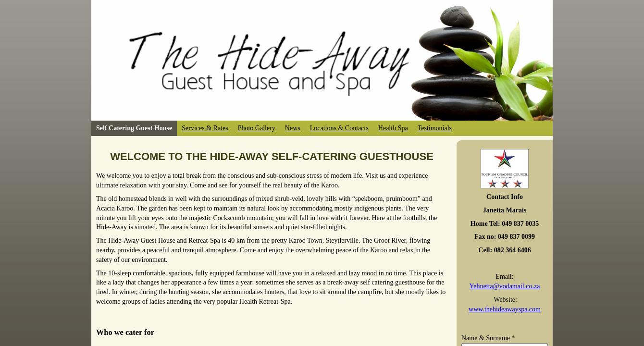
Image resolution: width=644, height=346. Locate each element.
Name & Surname (488, 338)
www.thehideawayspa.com (505, 309)
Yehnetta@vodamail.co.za (505, 286)
